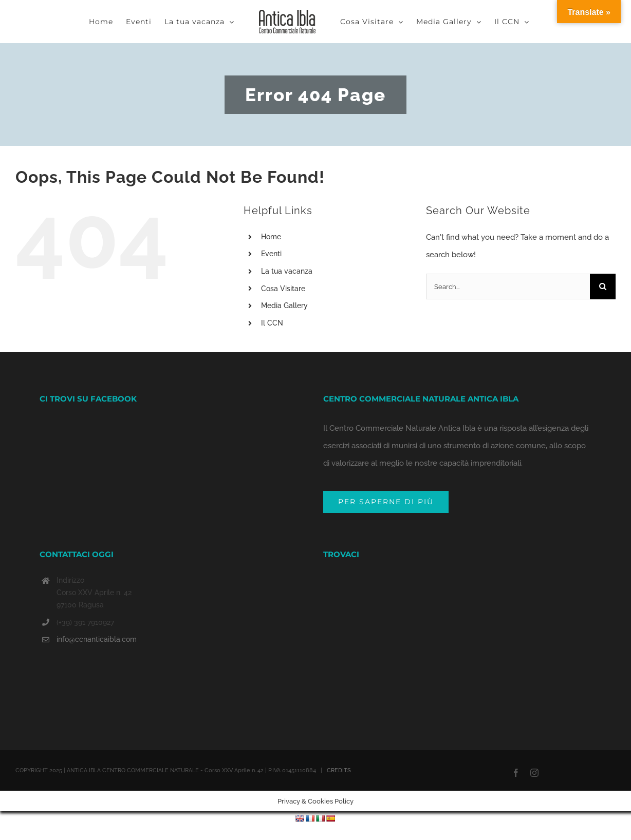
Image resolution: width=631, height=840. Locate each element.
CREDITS (339, 734)
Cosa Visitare (283, 289)
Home (271, 237)
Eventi (271, 254)
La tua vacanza (287, 271)
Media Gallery (284, 306)
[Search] (603, 287)
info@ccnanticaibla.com (97, 603)
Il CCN (272, 323)
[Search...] (508, 287)
